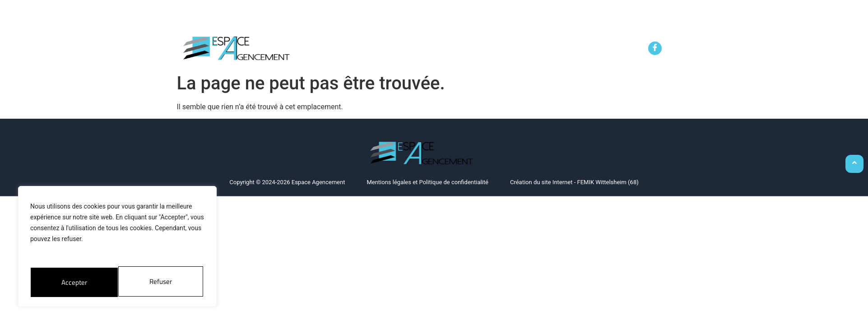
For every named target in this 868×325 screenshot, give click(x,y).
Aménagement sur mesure (394, 51)
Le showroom (550, 51)
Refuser (72, 281)
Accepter (161, 281)
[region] (117, 248)
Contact (601, 51)
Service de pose (486, 51)
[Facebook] (655, 48)
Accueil (319, 51)
